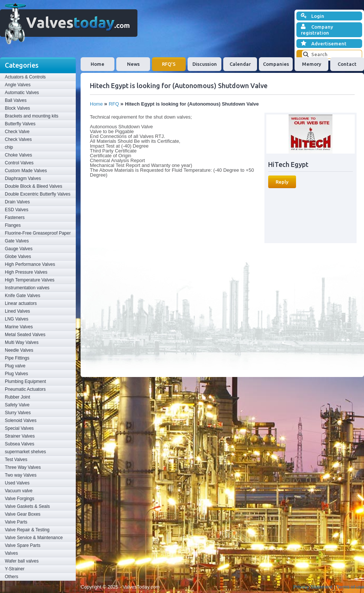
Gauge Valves (19, 249)
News (133, 64)
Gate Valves (17, 241)
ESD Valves (17, 210)
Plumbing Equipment (25, 381)
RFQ (114, 104)
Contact (347, 64)
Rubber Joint (17, 397)
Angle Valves (18, 85)
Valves (11, 553)
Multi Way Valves (22, 342)
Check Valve (17, 132)
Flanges (13, 225)
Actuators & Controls (25, 77)
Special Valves (19, 428)
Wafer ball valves (22, 561)
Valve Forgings (19, 499)
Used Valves (17, 483)
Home (97, 64)
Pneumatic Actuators (25, 389)
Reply (282, 182)
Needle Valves (19, 350)
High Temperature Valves (30, 280)
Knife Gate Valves (22, 296)
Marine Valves (19, 327)
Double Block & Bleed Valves (34, 186)
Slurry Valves (18, 413)
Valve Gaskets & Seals (27, 506)
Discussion (205, 64)
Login (313, 16)
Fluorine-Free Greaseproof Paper (38, 233)
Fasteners (15, 217)
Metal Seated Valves (25, 335)
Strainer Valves (20, 436)
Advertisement (324, 43)
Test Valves (16, 460)
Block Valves (17, 108)
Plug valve (15, 366)
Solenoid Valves (21, 420)
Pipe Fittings (17, 358)
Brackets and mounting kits (32, 116)
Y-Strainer (15, 569)
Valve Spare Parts (23, 545)
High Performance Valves (30, 264)
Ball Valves (16, 100)
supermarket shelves (25, 452)
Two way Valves (21, 475)
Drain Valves (17, 202)
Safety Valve (17, 405)
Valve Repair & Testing (27, 530)
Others (12, 577)
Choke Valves (18, 155)
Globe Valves (18, 257)
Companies (276, 64)
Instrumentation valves (27, 288)
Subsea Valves (19, 444)
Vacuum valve (19, 491)
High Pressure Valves (26, 272)
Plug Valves (16, 374)
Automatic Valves (22, 93)
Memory (312, 64)
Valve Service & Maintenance (34, 538)
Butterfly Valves (20, 124)
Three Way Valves (23, 467)
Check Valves (18, 139)
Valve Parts (16, 522)
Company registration (317, 30)
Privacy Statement (313, 587)
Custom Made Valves (26, 171)
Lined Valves (17, 311)
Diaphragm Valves (23, 178)
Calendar (240, 64)
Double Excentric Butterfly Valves (38, 194)
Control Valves (19, 163)
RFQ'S (169, 64)
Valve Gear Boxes (23, 514)
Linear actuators (21, 303)
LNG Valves (17, 319)
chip (9, 147)
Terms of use (350, 587)
